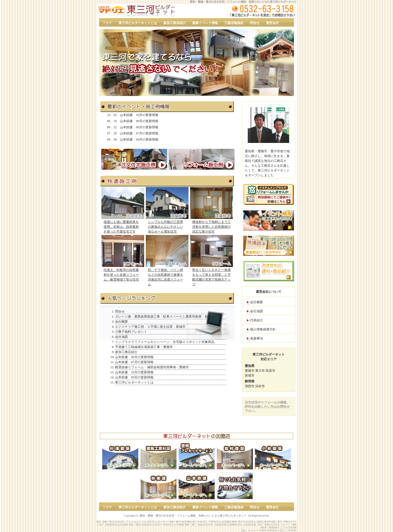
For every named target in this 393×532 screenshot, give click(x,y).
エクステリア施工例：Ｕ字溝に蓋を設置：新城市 (150, 327)
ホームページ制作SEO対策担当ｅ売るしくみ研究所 (272, 531)
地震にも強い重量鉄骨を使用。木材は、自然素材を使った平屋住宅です (121, 227)
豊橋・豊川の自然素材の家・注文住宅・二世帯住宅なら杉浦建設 (201, 522)
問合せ (120, 311)
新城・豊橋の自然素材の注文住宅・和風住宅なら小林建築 (157, 525)
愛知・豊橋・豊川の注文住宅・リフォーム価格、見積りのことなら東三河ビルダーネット (243, 2)
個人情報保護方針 (263, 329)
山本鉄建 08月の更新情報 (139, 127)
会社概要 (257, 302)
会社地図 (257, 311)
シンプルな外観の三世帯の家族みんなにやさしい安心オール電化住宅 (166, 227)
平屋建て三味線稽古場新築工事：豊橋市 (144, 347)
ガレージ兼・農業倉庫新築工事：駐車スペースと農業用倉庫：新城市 (165, 317)
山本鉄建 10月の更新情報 (139, 115)
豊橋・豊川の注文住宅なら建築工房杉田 (251, 522)
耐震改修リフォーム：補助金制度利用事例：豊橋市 (152, 367)
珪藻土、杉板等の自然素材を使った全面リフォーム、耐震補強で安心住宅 (121, 275)
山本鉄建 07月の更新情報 (139, 133)
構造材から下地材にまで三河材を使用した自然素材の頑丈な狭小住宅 (211, 227)
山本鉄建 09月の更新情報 (139, 121)
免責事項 (257, 338)
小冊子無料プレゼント (131, 332)
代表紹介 (257, 320)
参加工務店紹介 (126, 352)
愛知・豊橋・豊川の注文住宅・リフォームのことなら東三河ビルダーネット (133, 522)
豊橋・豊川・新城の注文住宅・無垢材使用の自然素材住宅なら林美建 (218, 525)
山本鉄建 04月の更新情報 (139, 139)
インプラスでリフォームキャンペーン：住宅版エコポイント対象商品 (165, 342)
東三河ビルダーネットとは (134, 382)
